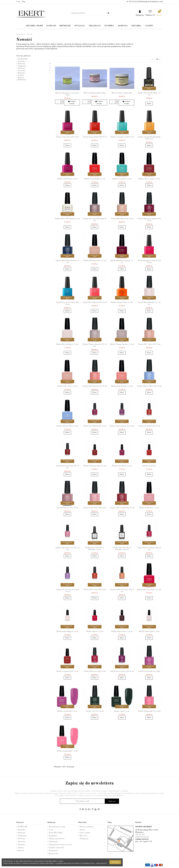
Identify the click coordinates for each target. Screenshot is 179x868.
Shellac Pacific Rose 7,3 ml (149, 508)
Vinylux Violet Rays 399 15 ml (67, 137)
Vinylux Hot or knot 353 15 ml (95, 590)
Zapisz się (112, 801)
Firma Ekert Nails (56, 833)
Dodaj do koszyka (72, 102)
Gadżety (21, 75)
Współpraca (53, 851)
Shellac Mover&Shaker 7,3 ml (67, 344)
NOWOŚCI (22, 80)
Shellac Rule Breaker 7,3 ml (122, 386)
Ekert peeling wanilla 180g (122, 93)
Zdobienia (21, 68)
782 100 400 (133, 2)
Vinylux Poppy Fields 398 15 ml (95, 137)
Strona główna (23, 56)
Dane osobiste (85, 833)
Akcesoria (21, 71)
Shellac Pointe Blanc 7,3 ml (149, 631)
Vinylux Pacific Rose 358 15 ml (95, 508)
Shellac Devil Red (149, 466)
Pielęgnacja (22, 66)
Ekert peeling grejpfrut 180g (95, 93)
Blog (24, 2)
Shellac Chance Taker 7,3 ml (67, 426)
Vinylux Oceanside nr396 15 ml (122, 137)
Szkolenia (21, 73)
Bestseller (21, 61)
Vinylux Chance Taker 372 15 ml (149, 386)
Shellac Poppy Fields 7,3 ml (95, 179)
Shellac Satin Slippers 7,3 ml (67, 631)
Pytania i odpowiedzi (56, 848)
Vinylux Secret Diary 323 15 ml (122, 671)
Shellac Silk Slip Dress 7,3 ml (95, 261)
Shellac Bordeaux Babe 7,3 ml (95, 466)
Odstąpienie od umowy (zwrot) (60, 845)
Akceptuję (115, 862)
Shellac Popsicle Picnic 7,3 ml (122, 302)
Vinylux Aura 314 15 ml (95, 711)
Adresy (82, 830)
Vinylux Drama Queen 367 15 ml (122, 426)
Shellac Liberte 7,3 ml (95, 631)
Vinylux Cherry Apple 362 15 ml (122, 508)
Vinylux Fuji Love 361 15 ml (67, 508)
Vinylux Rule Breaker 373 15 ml (95, 386)
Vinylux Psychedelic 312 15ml (149, 671)
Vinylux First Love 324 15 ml (95, 671)
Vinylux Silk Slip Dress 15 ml (122, 219)
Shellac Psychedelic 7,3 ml (67, 711)
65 (158, 59)
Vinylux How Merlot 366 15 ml (95, 426)
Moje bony (83, 836)
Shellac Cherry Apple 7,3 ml (149, 179)
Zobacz (149, 104)
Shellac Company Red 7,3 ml (67, 671)
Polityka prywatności (56, 839)
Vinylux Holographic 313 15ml (149, 711)
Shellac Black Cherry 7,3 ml (122, 631)
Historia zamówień (87, 827)
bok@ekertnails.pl (143, 2)
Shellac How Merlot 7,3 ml (122, 466)
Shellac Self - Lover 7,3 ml (67, 386)
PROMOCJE (22, 59)
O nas (18, 2)
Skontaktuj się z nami (156, 2)
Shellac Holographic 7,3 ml (67, 751)
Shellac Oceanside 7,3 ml (122, 179)
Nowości (21, 78)
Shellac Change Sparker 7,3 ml (122, 344)
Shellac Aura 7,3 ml (122, 711)
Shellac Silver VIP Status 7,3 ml (67, 219)
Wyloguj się (84, 839)
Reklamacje (53, 842)
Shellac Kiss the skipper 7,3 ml (149, 590)
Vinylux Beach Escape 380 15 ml (95, 302)
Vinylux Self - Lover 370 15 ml (149, 344)
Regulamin (53, 836)
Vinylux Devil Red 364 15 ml (149, 426)
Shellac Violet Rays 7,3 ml (67, 179)
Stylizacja (21, 64)
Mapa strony (53, 854)
